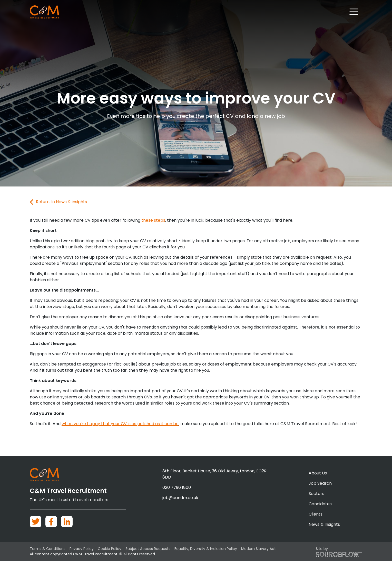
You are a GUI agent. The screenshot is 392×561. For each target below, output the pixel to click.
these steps (153, 220)
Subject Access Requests (148, 549)
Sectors (316, 494)
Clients (316, 514)
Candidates (320, 504)
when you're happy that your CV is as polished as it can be (120, 424)
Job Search (320, 483)
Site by (339, 551)
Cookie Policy (110, 549)
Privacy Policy (82, 549)
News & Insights (324, 524)
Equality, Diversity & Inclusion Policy (206, 549)
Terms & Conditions (48, 549)
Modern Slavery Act (258, 549)
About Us (318, 473)
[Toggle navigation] (354, 12)
